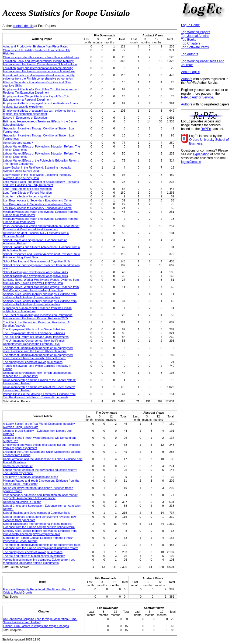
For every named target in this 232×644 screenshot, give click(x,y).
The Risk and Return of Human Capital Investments (36, 337)
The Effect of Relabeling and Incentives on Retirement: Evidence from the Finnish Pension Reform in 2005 (38, 317)
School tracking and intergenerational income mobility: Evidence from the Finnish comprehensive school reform (39, 525)
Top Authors (190, 54)
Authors (187, 79)
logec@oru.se (191, 162)
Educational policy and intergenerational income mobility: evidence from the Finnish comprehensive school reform (39, 77)
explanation (201, 154)
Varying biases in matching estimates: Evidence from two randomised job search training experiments (39, 561)
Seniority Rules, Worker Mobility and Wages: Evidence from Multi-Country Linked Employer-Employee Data (41, 281)
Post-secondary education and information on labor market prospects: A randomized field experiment (40, 496)
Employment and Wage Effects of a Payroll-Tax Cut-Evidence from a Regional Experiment (36, 98)
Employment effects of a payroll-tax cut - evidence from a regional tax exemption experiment (39, 112)
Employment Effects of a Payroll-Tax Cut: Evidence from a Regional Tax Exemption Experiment (40, 91)
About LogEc (190, 72)
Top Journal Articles (195, 36)
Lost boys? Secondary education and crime (30, 477)
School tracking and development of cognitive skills (35, 272)
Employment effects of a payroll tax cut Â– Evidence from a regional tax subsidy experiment (41, 105)
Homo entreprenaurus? (18, 466)
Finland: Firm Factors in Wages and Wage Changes (36, 626)
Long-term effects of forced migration (26, 196)
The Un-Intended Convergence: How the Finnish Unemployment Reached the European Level (34, 342)
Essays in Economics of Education (25, 118)
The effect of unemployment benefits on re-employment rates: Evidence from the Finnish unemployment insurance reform (42, 546)
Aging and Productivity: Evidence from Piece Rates (35, 46)
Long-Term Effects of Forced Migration (27, 189)
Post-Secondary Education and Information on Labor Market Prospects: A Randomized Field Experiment (41, 228)
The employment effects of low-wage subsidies (33, 362)
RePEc (206, 129)
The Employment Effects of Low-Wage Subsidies (34, 329)
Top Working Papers (196, 32)
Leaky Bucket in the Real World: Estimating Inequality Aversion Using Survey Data (37, 169)
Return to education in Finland (22, 502)
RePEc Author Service (197, 97)
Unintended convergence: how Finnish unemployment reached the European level (37, 374)
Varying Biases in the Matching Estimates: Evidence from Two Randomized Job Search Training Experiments (39, 396)
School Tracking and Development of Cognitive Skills (37, 261)
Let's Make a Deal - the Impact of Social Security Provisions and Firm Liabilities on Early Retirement (41, 183)
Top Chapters (191, 43)
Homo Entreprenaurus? (18, 143)
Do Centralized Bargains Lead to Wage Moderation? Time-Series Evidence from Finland (40, 621)
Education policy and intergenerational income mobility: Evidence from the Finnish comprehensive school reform (39, 70)
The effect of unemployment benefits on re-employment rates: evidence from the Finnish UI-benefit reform (38, 357)
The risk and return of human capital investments (34, 556)
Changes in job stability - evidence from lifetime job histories (41, 57)
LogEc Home (190, 25)
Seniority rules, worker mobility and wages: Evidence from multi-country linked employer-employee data (40, 296)
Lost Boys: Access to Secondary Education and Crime (37, 200)
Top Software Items (195, 47)
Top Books (189, 40)
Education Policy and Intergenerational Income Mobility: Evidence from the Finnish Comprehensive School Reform (40, 63)
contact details (23, 26)
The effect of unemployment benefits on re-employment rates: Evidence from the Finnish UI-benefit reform (38, 350)
